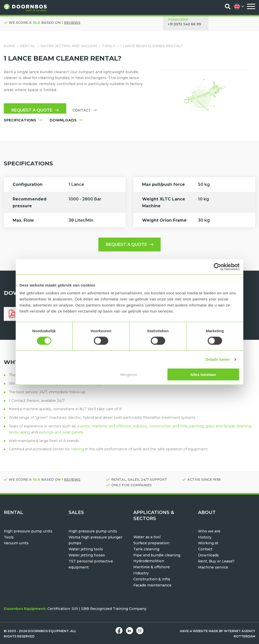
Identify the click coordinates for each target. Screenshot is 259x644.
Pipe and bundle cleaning (157, 555)
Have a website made (199, 631)
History (205, 537)
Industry (141, 573)
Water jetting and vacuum (69, 46)
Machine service (213, 567)
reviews (72, 22)
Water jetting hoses (87, 555)
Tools (109, 46)
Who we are (209, 531)
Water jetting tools (86, 549)
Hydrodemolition (149, 561)
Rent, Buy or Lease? (216, 561)
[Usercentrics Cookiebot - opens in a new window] (217, 267)
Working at (208, 543)
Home (9, 46)
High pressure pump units (28, 531)
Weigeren (129, 375)
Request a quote (35, 110)
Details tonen (218, 359)
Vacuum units (16, 543)
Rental (28, 46)
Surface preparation (151, 543)
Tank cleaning (146, 549)
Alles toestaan (203, 375)
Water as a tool (147, 537)
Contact (84, 110)
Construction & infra (152, 579)
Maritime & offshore (152, 567)
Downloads (208, 555)
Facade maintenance (152, 585)
